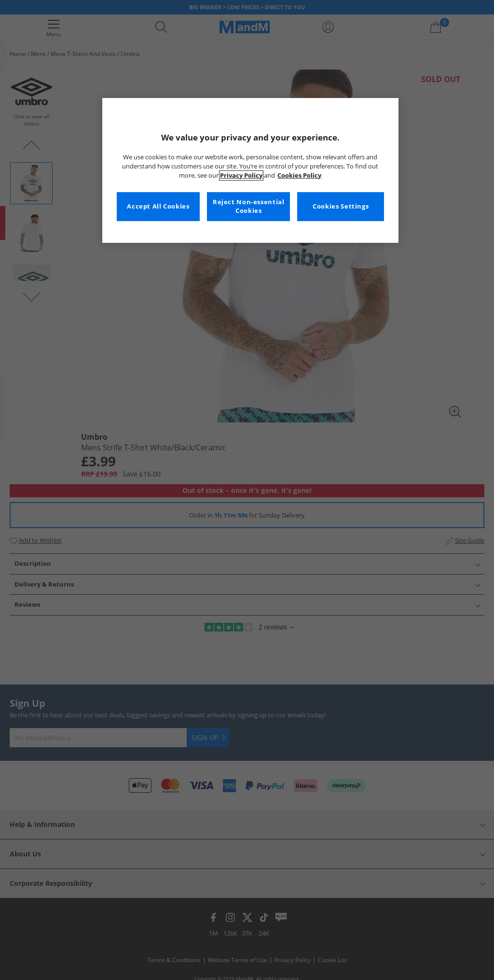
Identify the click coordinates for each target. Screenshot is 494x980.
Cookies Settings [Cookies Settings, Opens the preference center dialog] (341, 206)
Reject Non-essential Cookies (249, 206)
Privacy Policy (241, 175)
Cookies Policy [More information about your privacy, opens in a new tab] (299, 175)
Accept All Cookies (158, 206)
